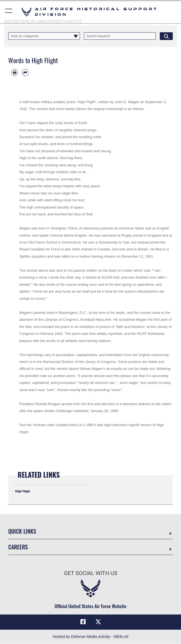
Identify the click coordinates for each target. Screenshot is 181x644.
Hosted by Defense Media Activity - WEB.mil (90, 637)
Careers (18, 547)
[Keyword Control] (120, 36)
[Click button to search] (166, 36)
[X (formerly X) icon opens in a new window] (98, 622)
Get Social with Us (91, 573)
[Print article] (14, 72)
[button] (9, 12)
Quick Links (22, 531)
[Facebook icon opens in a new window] (83, 622)
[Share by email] (25, 72)
